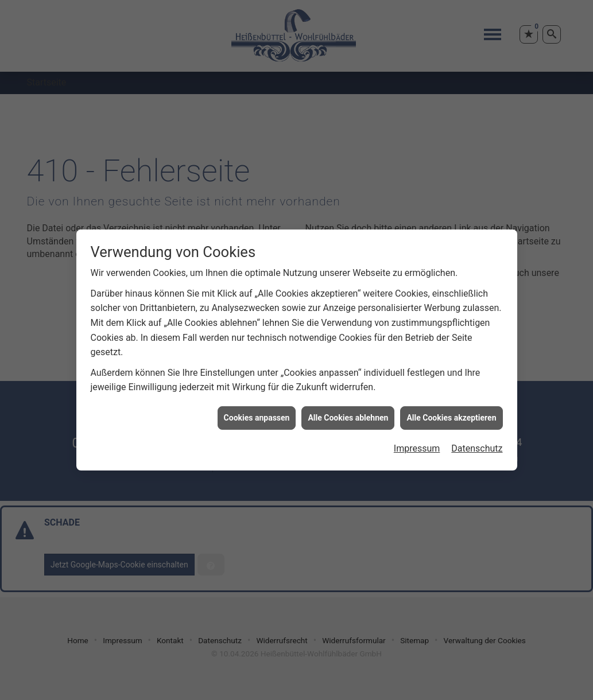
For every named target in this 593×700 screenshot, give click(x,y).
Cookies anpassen (257, 414)
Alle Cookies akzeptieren (451, 414)
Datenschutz (477, 445)
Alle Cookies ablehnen (348, 414)
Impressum (417, 445)
